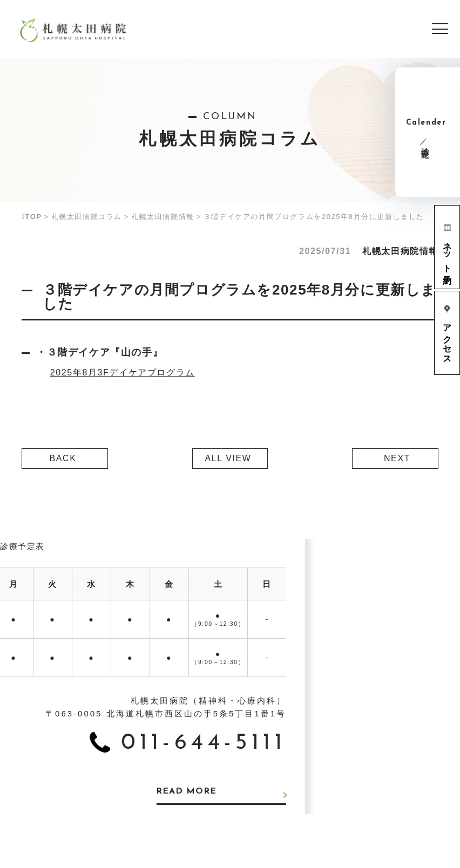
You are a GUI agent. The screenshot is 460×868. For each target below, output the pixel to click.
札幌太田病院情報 (163, 217)
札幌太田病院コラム (87, 217)
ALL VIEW (228, 458)
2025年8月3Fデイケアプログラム (123, 373)
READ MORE (188, 792)
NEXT (397, 458)
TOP (32, 217)
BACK (63, 458)
